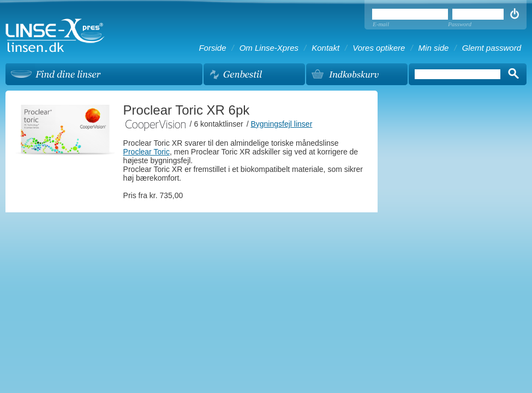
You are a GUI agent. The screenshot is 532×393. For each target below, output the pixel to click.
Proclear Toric (147, 152)
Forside (212, 48)
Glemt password (492, 48)
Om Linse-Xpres (269, 48)
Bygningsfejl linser (281, 124)
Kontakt (325, 48)
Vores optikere (379, 48)
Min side (434, 48)
